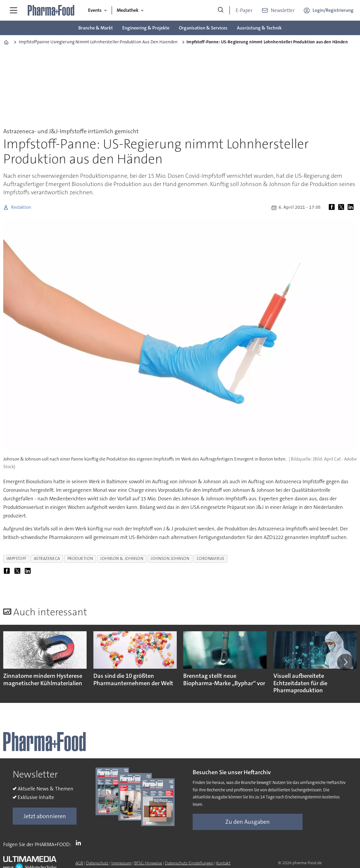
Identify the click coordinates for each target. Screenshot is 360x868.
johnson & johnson (122, 559)
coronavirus (211, 559)
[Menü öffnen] (14, 10)
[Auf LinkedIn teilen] (352, 208)
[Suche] (221, 10)
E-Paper (244, 10)
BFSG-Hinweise (148, 863)
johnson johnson (170, 559)
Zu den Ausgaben (248, 822)
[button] (345, 662)
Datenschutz (97, 863)
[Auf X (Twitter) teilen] (342, 208)
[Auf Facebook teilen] (333, 208)
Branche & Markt (96, 28)
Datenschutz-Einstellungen (189, 863)
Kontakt (223, 863)
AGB (79, 863)
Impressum (121, 863)
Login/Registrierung (333, 10)
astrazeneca (47, 559)
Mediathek (128, 10)
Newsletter (283, 10)
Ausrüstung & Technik (259, 28)
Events (95, 10)
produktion (80, 559)
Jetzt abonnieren (45, 816)
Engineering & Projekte (146, 28)
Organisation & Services (203, 28)
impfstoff (16, 559)
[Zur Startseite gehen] (51, 10)
